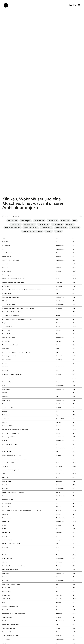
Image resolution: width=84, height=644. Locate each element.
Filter (80, 216)
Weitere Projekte (14, 216)
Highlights (5, 216)
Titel (3, 238)
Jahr (74, 238)
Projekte (75, 5)
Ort (57, 238)
